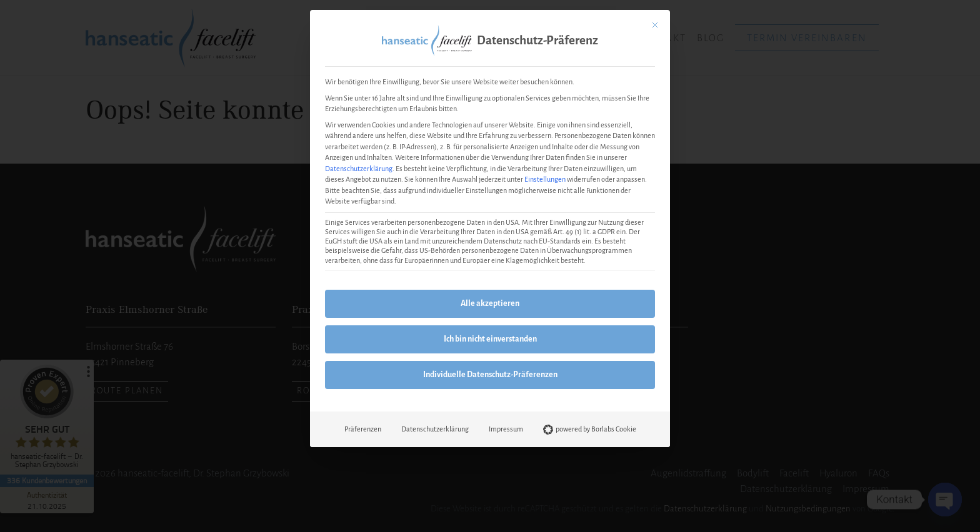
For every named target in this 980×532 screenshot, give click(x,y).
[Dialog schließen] (655, 25)
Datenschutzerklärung (359, 169)
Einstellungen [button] (545, 179)
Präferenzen (363, 429)
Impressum (506, 429)
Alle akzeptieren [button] (490, 303)
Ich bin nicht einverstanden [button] (490, 339)
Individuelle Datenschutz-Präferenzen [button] (490, 375)
